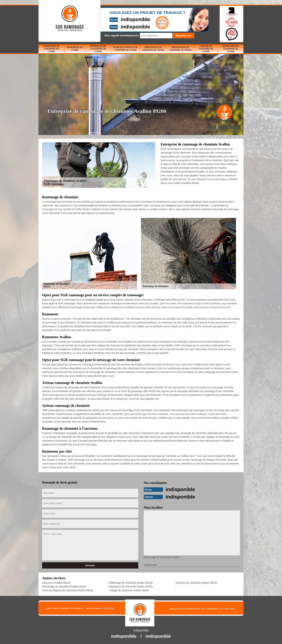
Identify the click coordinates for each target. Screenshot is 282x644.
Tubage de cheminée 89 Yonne (206, 49)
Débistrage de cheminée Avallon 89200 (131, 582)
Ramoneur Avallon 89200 (56, 582)
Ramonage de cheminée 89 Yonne (51, 49)
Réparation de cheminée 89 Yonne (180, 49)
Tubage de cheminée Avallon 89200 (129, 590)
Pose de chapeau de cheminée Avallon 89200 (68, 590)
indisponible (130, 19)
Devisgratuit (158, 22)
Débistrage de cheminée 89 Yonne (153, 49)
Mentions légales (101, 608)
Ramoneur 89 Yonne (75, 49)
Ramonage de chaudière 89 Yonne (98, 49)
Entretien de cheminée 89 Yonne (231, 49)
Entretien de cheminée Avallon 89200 (197, 582)
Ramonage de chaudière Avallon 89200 (64, 586)
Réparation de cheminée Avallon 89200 (131, 586)
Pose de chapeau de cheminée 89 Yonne (125, 49)
